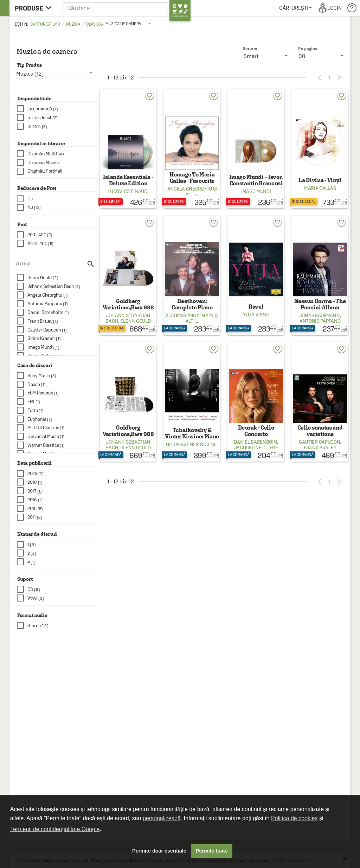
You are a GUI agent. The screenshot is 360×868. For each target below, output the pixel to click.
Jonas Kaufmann (320, 315)
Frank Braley (320, 448)
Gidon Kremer (182, 444)
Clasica (94, 24)
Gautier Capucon (320, 442)
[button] (127, 8)
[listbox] (129, 24)
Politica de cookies (294, 818)
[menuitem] (295, 8)
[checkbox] (58, 109)
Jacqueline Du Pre (256, 448)
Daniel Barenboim (255, 442)
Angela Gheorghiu (190, 189)
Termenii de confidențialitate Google (55, 829)
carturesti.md (45, 24)
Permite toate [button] (212, 851)
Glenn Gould (136, 321)
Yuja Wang (256, 315)
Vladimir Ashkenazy (189, 315)
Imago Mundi (256, 191)
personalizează (162, 818)
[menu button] (35, 8)
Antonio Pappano (320, 321)
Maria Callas (320, 188)
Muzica (73, 24)
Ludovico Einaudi (128, 191)
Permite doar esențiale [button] (159, 851)
